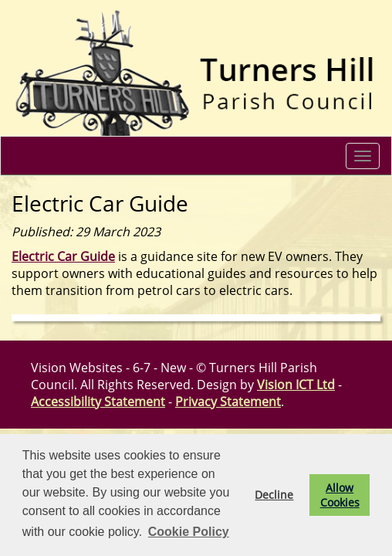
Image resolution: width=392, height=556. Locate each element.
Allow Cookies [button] (340, 495)
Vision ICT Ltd (296, 385)
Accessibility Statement (98, 402)
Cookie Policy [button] (189, 532)
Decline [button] (274, 495)
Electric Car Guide (63, 256)
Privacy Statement (228, 402)
